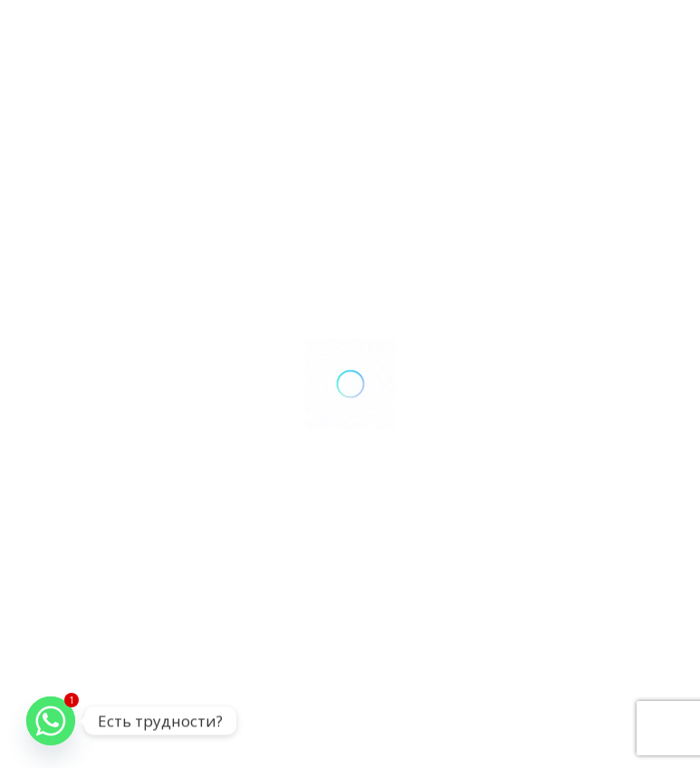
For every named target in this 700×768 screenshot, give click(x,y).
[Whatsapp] (51, 721)
